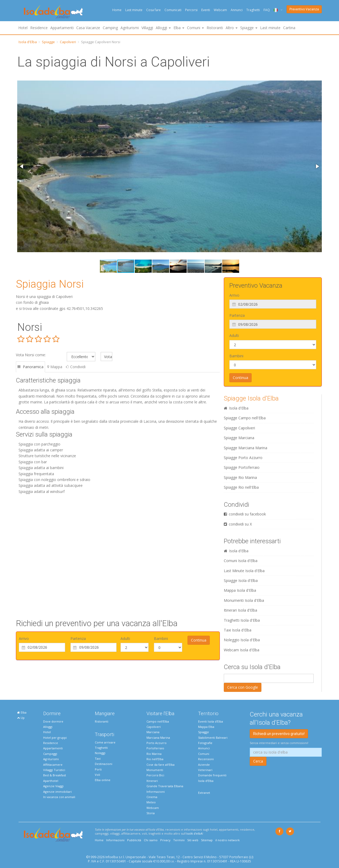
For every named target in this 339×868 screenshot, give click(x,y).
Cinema (152, 797)
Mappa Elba (206, 727)
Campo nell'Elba (158, 721)
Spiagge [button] (249, 28)
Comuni (204, 754)
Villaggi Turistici (54, 770)
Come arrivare (105, 742)
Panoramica (30, 367)
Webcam (220, 10)
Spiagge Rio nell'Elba (241, 487)
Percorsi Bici (155, 775)
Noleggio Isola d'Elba (242, 640)
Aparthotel (51, 781)
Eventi (206, 10)
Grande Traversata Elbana (165, 786)
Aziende (204, 765)
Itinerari (152, 781)
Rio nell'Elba (155, 759)
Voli (97, 775)
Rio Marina (154, 754)
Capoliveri (68, 42)
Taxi (98, 758)
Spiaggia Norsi (50, 284)
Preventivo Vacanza (304, 9)
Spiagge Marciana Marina (246, 448)
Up (21, 718)
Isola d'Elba (28, 42)
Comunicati (173, 10)
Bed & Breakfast (55, 775)
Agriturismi (130, 28)
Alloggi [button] (163, 28)
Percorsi (191, 10)
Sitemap (207, 840)
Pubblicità (134, 840)
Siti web (193, 840)
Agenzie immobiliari (57, 792)
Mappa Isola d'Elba (240, 590)
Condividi (76, 367)
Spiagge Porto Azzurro (243, 458)
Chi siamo (151, 840)
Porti (98, 769)
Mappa (55, 367)
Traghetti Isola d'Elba (242, 620)
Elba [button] (179, 28)
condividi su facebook (245, 514)
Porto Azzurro (157, 743)
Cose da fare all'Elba (160, 765)
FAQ (267, 10)
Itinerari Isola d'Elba (240, 610)
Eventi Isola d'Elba (211, 721)
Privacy (165, 840)
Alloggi (48, 727)
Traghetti (253, 10)
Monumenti (155, 770)
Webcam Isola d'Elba (242, 650)
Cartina (289, 28)
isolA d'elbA (194, 833)
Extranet (204, 793)
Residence (39, 28)
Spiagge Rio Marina (240, 477)
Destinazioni (104, 764)
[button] (22, 166)
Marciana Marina (158, 738)
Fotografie (205, 743)
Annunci (237, 10)
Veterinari (205, 770)
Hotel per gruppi (55, 738)
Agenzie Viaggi (53, 786)
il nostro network (228, 840)
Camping (110, 28)
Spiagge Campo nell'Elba (245, 418)
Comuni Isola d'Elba (241, 561)
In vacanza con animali (59, 797)
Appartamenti (62, 28)
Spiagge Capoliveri (239, 428)
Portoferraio (155, 748)
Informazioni (156, 792)
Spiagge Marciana (239, 438)
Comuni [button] (195, 28)
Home (117, 10)
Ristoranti (215, 28)
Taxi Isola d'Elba (238, 630)
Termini (179, 840)
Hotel (23, 28)
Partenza (78, 638)
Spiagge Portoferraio (242, 467)
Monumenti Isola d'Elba (244, 600)
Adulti (125, 638)
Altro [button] (232, 28)
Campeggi (50, 754)
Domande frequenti (212, 775)
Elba (22, 712)
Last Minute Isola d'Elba (244, 571)
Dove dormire (53, 721)
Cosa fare (153, 10)
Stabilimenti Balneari (213, 738)
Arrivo (24, 638)
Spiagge (48, 42)
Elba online (103, 780)
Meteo (151, 802)
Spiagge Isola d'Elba (251, 398)
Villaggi (147, 28)
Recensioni (206, 759)
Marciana (153, 732)
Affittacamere (53, 765)
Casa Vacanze (88, 28)
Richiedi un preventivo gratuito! (279, 734)
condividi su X (238, 524)
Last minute (134, 10)
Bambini (161, 638)
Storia (151, 813)
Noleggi (100, 753)
